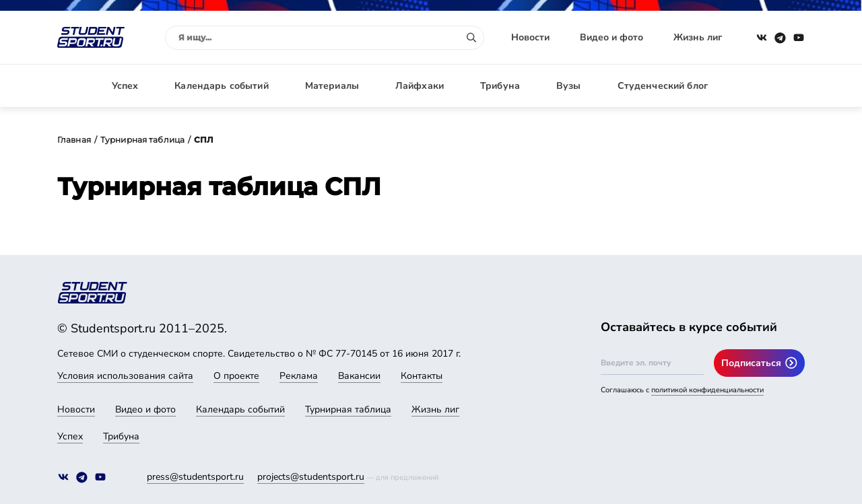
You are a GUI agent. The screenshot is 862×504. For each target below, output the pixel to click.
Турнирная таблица (142, 140)
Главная (74, 140)
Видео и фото (611, 37)
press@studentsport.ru (195, 477)
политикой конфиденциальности (707, 390)
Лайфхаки (420, 86)
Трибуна (500, 86)
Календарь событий (221, 86)
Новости (530, 37)
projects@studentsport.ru (311, 477)
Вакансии (359, 376)
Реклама (299, 376)
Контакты (422, 376)
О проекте (236, 376)
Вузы (569, 86)
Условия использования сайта (125, 376)
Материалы (332, 86)
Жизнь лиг (698, 37)
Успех (125, 86)
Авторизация (774, 86)
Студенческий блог (663, 86)
